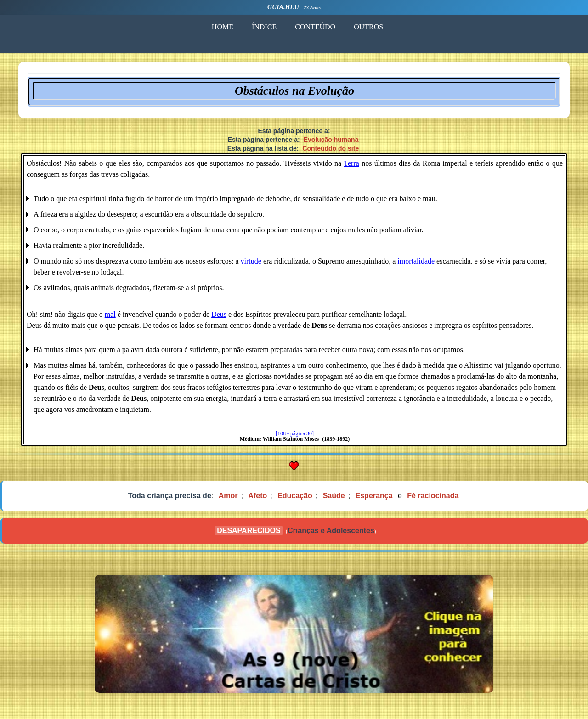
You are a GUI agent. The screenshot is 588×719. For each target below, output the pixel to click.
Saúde (334, 496)
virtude (251, 261)
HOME (223, 27)
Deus (219, 314)
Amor (228, 496)
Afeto (257, 496)
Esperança (374, 496)
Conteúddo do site (331, 148)
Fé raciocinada (433, 496)
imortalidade (416, 261)
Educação (295, 496)
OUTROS (368, 27)
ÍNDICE (264, 27)
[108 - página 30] (295, 433)
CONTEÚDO (315, 27)
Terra (351, 163)
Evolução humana (331, 140)
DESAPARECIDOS (249, 531)
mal (110, 314)
